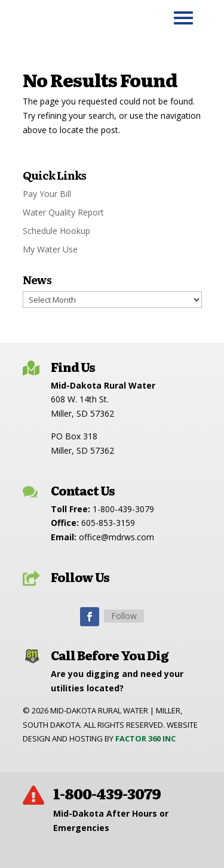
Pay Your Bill (47, 194)
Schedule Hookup (56, 231)
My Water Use (50, 249)
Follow (124, 616)
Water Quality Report (63, 212)
